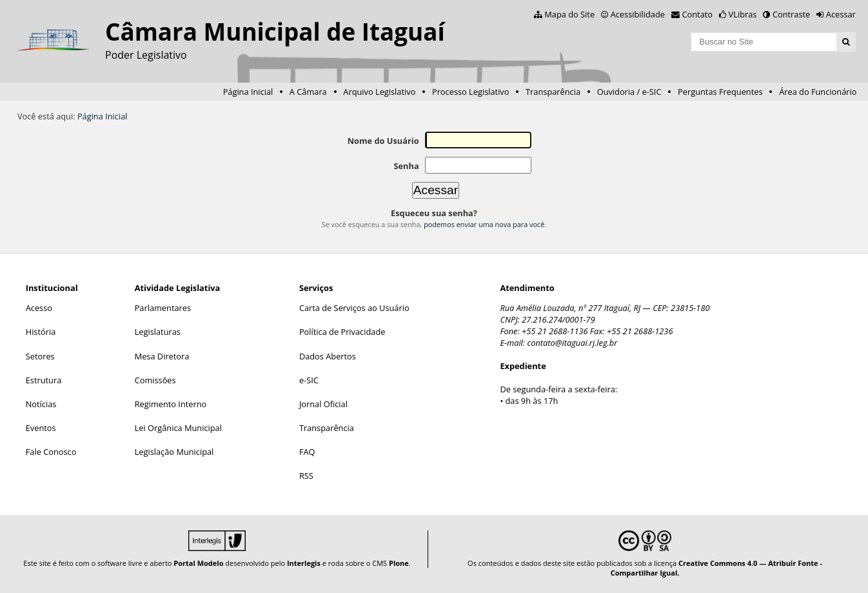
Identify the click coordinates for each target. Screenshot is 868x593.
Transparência (553, 92)
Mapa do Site (569, 14)
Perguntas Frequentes (720, 92)
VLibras (743, 14)
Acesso (39, 308)
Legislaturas (158, 332)
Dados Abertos (328, 356)
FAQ (307, 452)
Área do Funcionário (818, 92)
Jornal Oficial (323, 404)
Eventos (41, 428)
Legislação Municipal (174, 452)
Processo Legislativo (471, 92)
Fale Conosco (51, 452)
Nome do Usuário (383, 141)
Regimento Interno (171, 404)
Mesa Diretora (162, 356)
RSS (306, 476)
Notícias (41, 404)
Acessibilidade (638, 14)
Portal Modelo (198, 563)
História (41, 332)
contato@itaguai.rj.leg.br (572, 343)
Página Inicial (248, 92)
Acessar (841, 14)
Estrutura (44, 380)
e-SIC (309, 380)
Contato (698, 14)
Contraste (791, 14)
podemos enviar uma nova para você (484, 224)
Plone (399, 563)
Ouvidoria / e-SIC (629, 92)
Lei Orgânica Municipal (178, 428)
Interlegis (304, 563)
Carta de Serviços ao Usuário (354, 308)
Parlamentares (163, 308)
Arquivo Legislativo (379, 92)
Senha (406, 166)
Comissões (155, 380)
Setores (40, 356)
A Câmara (308, 92)
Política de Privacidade (342, 332)
